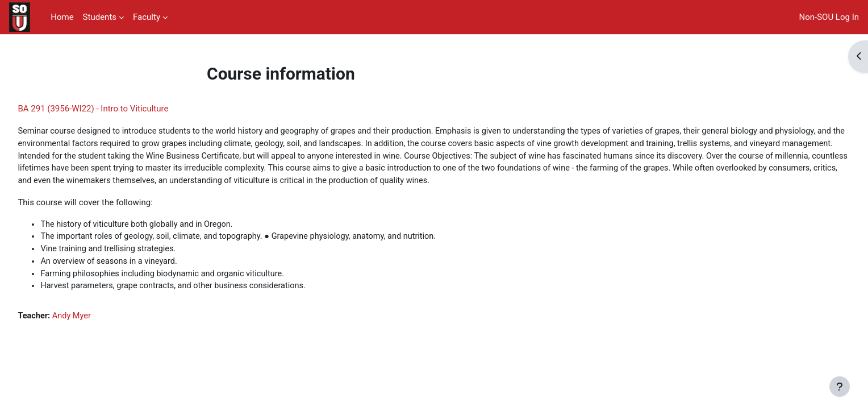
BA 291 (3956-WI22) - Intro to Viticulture (118, 109)
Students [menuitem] (100, 17)
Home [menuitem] (62, 17)
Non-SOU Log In (829, 17)
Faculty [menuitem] (147, 17)
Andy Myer (99, 334)
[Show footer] (840, 387)
